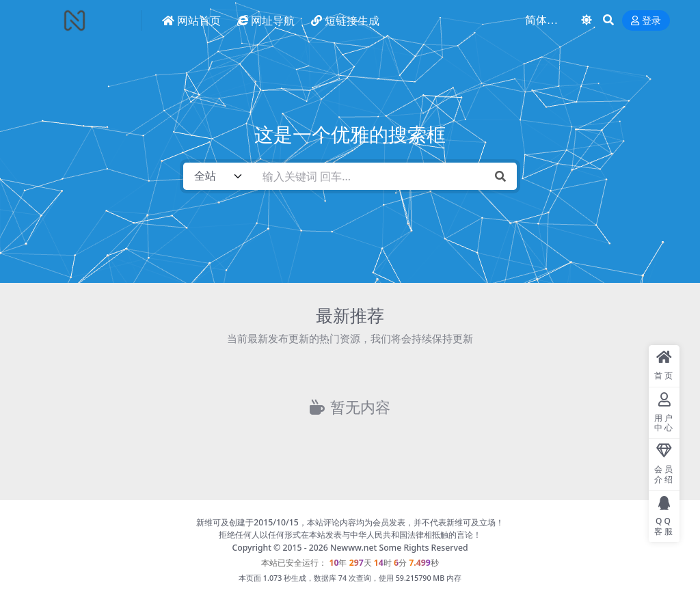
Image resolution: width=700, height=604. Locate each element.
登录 (646, 21)
